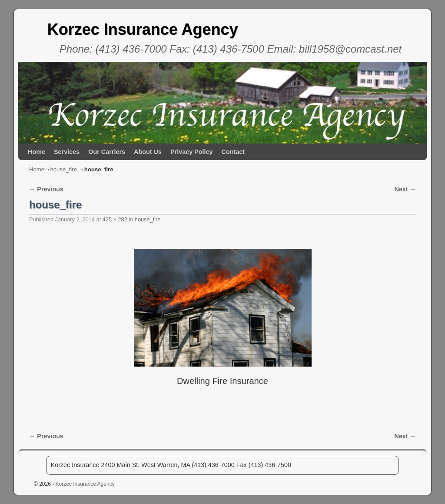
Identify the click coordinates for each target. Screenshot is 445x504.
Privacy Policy (192, 152)
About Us (148, 152)
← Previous (46, 189)
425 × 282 (115, 219)
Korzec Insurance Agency (143, 29)
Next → (405, 189)
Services (67, 152)
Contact (233, 152)
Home (37, 152)
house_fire (63, 169)
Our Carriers (107, 152)
